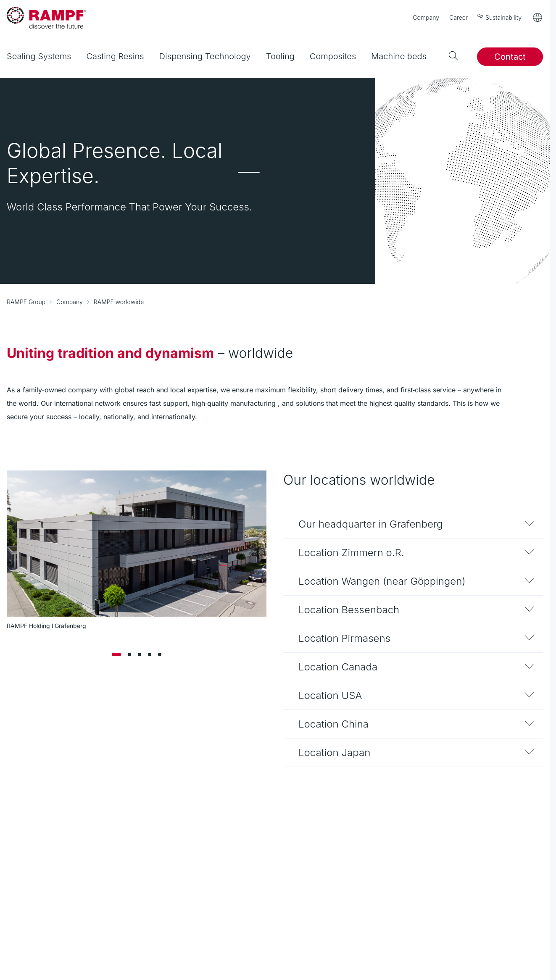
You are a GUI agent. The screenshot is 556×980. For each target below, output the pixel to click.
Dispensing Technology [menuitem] (205, 56)
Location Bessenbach (349, 610)
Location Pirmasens (344, 638)
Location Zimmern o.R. (351, 553)
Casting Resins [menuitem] (115, 56)
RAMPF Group (26, 302)
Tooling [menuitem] (280, 56)
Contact (510, 57)
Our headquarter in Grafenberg (371, 524)
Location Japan (334, 753)
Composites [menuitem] (333, 56)
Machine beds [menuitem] (399, 56)
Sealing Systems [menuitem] (39, 56)
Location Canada (338, 667)
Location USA (330, 695)
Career (459, 17)
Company (426, 17)
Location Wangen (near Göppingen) (382, 581)
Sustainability (500, 17)
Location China (333, 724)
